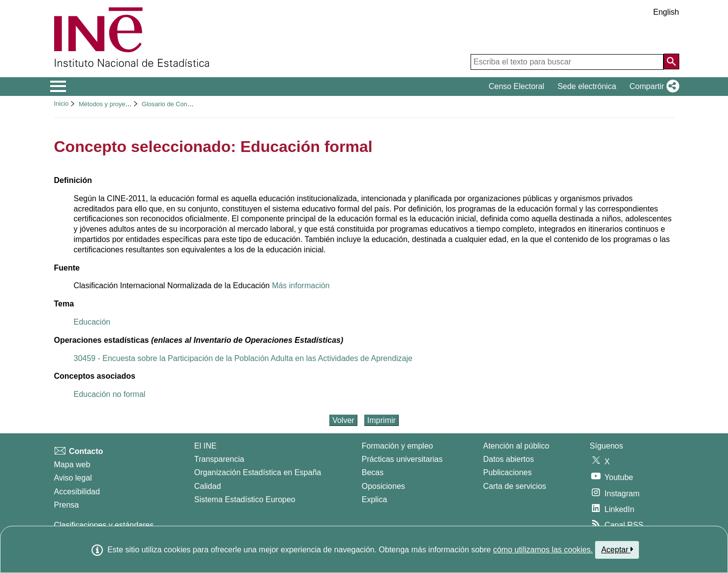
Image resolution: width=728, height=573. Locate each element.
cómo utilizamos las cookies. (543, 550)
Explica (375, 499)
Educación (92, 322)
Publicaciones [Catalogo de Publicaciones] (508, 472)
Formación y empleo (397, 446)
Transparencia (220, 459)
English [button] (666, 12)
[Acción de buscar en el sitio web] (671, 61)
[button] (652, 87)
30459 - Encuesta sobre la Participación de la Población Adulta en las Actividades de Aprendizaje (243, 358)
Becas (373, 472)
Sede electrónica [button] (587, 86)
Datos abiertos (509, 459)
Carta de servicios (515, 486)
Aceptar (617, 549)
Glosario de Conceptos (174, 104)
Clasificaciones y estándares (104, 525)
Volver (343, 420)
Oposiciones (383, 486)
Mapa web (72, 465)
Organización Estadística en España (258, 472)
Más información (301, 286)
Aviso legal (73, 478)
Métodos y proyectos (108, 104)
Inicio (62, 104)
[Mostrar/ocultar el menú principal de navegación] (58, 87)
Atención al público (516, 446)
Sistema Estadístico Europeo (245, 499)
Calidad (208, 486)
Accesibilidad (77, 492)
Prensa (67, 505)
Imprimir (381, 420)
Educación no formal (110, 394)
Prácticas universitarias (402, 459)
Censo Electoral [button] (517, 86)
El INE (206, 446)
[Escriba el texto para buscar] (567, 62)
